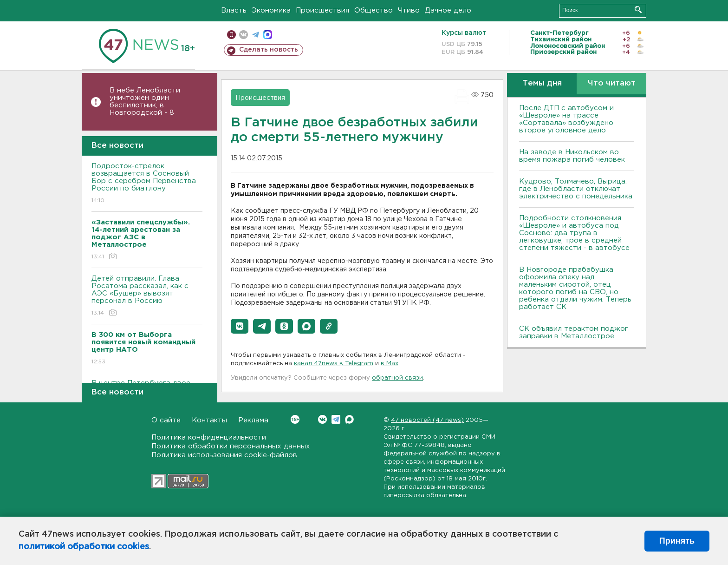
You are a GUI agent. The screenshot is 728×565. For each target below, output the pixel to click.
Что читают (612, 83)
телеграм (256, 35)
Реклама (253, 420)
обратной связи (397, 378)
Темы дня (542, 83)
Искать (638, 10)
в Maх (390, 364)
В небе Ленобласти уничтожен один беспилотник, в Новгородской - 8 (145, 102)
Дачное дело (448, 10)
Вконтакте (295, 419)
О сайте (166, 420)
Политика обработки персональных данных (231, 446)
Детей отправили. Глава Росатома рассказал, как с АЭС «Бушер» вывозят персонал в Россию (147, 296)
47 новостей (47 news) (427, 420)
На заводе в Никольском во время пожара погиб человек (572, 156)
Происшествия (322, 10)
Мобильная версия (231, 35)
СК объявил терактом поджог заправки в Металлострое (574, 332)
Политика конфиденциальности (209, 437)
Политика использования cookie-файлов (224, 455)
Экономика (271, 10)
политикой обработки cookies (84, 547)
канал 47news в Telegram (334, 364)
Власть (234, 10)
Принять (677, 541)
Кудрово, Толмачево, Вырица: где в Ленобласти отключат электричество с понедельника (576, 189)
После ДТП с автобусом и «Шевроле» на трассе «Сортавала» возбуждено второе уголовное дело (566, 119)
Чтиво (409, 10)
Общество (374, 10)
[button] (240, 326)
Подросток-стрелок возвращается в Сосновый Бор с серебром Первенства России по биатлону (147, 184)
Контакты (209, 420)
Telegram (336, 419)
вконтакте (244, 35)
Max (349, 419)
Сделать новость (269, 50)
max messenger (268, 35)
